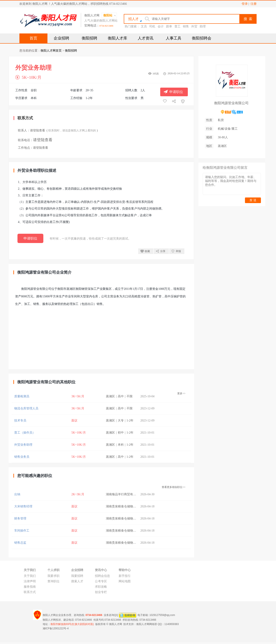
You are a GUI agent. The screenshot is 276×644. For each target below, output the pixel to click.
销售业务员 (22, 457)
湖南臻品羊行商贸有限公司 (124, 494)
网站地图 (125, 581)
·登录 (244, 4)
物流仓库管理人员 (26, 408)
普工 (177, 26)
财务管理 (20, 519)
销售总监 (20, 543)
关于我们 (30, 576)
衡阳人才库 (118, 38)
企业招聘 (61, 38)
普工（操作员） (25, 433)
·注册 (253, 4)
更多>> (181, 393)
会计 (161, 26)
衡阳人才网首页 (51, 51)
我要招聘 (77, 576)
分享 (163, 251)
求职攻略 (101, 587)
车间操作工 (22, 531)
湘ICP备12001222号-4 (56, 628)
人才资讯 (146, 38)
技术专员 (20, 421)
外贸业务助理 (23, 445)
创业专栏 (101, 592)
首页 (33, 38)
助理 (203, 26)
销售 (186, 26)
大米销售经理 (23, 506)
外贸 (194, 26)
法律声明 (30, 581)
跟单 (169, 26)
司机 (152, 26)
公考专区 (101, 581)
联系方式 (30, 592)
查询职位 (53, 581)
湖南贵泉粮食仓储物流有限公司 (127, 506)
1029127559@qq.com (162, 615)
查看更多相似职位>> (174, 487)
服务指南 (30, 587)
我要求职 (53, 576)
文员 (144, 26)
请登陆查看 (38, 130)
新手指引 (125, 576)
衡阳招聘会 (202, 38)
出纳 (17, 494)
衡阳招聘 (89, 38)
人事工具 (174, 38)
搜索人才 (77, 581)
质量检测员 (22, 396)
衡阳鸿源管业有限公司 (231, 103)
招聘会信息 (102, 576)
